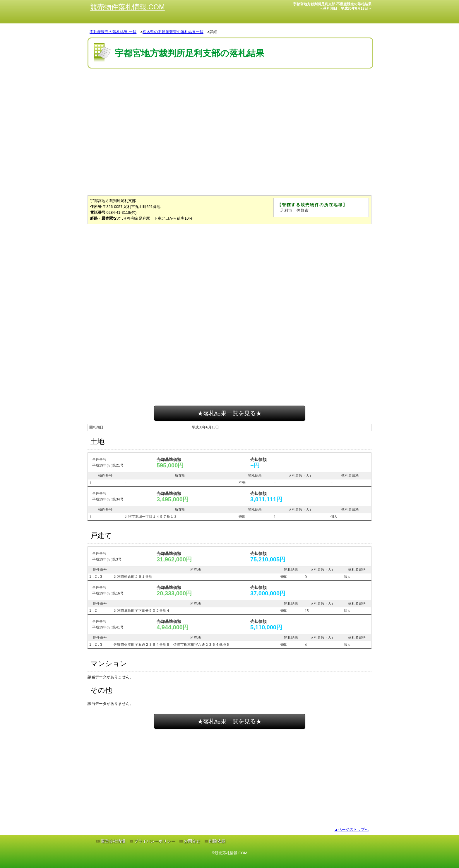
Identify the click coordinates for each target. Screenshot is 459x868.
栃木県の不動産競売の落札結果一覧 (173, 32)
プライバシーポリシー (155, 841)
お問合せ (192, 841)
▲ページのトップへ (351, 829)
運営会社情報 (113, 841)
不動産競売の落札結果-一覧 (113, 32)
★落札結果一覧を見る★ (229, 413)
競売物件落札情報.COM (127, 7)
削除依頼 (217, 841)
